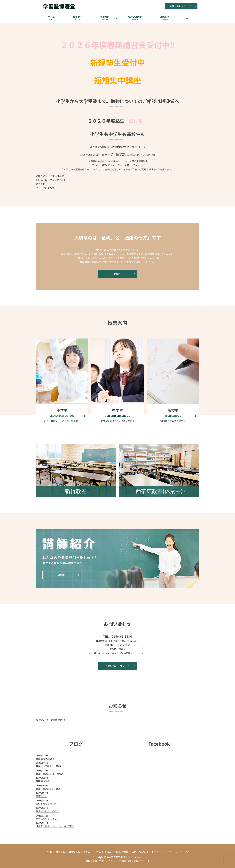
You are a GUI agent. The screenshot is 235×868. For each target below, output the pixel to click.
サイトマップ (182, 852)
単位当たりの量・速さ (47, 804)
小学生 (87, 852)
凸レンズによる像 (45, 188)
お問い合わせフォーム (181, 6)
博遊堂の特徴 (135, 18)
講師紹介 (164, 18)
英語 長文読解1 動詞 (48, 789)
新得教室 (60, 852)
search (191, 18)
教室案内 (78, 18)
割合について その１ (46, 819)
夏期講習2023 (58, 720)
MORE (118, 276)
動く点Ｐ (40, 184)
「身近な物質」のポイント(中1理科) (55, 826)
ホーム (51, 18)
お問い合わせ (139, 852)
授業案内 (105, 18)
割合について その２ (47, 811)
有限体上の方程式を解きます (51, 180)
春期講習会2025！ (45, 759)
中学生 (97, 852)
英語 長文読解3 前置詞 (49, 766)
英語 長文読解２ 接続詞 (50, 774)
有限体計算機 (57, 176)
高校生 (108, 852)
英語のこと (42, 796)
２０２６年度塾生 (106, 121)
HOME (49, 852)
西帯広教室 (74, 852)
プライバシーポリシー (161, 852)
